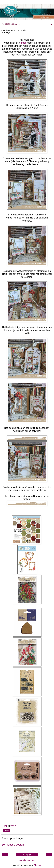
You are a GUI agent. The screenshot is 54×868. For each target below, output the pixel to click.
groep (23, 43)
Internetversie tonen (27, 860)
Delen (6, 830)
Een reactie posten (13, 845)
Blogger (37, 865)
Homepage (27, 855)
